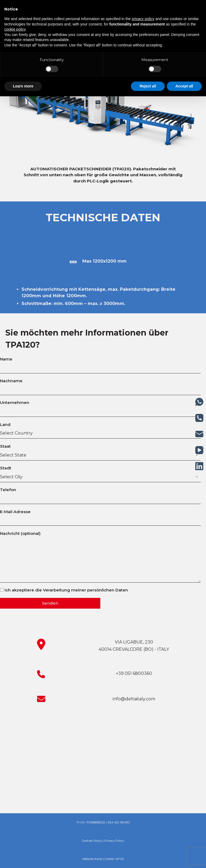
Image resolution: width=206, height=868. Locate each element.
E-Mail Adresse (100, 516)
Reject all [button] (148, 86)
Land (100, 429)
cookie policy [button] (15, 29)
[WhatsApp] (199, 402)
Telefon (100, 494)
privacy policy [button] (143, 19)
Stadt (100, 472)
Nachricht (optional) (100, 557)
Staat (100, 451)
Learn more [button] (23, 86)
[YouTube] (199, 450)
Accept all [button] (184, 86)
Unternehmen (100, 407)
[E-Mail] (199, 434)
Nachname (100, 385)
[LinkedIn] (199, 466)
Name (100, 363)
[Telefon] (199, 418)
